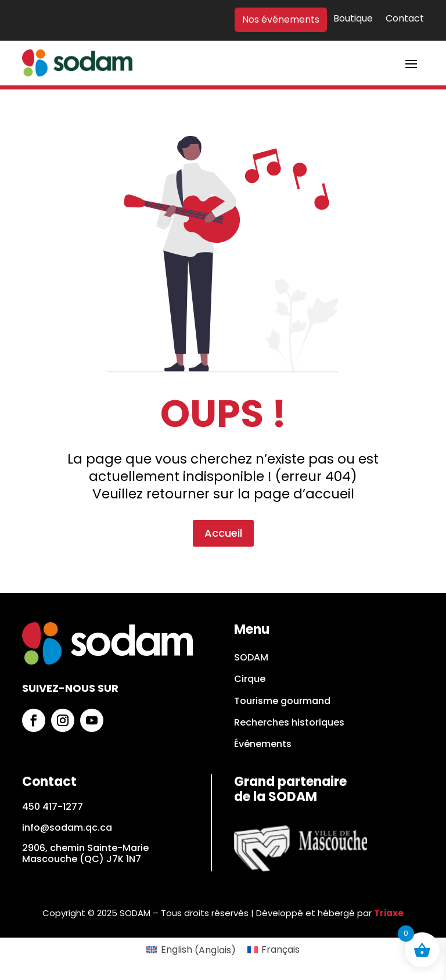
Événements (263, 744)
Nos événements (281, 20)
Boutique (353, 19)
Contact (405, 19)
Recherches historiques (289, 723)
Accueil (223, 478)
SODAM (251, 658)
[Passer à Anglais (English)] (191, 950)
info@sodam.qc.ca (67, 828)
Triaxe (389, 913)
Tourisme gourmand (282, 701)
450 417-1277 (53, 807)
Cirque (250, 679)
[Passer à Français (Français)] (274, 950)
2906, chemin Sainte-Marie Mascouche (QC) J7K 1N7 (85, 853)
